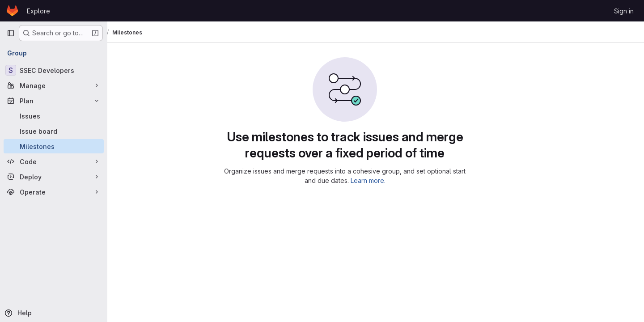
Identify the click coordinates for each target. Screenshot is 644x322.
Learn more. (399, 180)
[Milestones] (54, 146)
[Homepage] (12, 11)
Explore (38, 11)
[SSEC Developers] (54, 70)
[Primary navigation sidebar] (11, 33)
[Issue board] (54, 131)
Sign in (624, 11)
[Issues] (54, 116)
